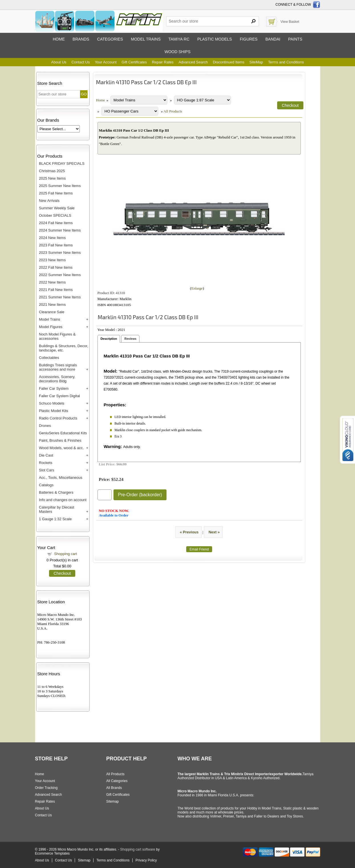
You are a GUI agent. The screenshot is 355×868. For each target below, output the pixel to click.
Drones (45, 426)
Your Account (106, 62)
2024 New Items (52, 238)
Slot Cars (47, 470)
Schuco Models (52, 403)
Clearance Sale (52, 312)
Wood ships (177, 52)
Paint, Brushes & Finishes (60, 440)
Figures (249, 39)
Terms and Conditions (286, 62)
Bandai (273, 39)
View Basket (290, 22)
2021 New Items (52, 305)
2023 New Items (52, 260)
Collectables (49, 358)
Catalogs (46, 485)
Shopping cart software (138, 849)
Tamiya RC (179, 39)
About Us (59, 62)
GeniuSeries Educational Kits (63, 433)
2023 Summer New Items (60, 253)
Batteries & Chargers (56, 492)
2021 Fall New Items (56, 290)
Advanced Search (193, 62)
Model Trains (50, 319)
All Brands (114, 788)
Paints (295, 39)
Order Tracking (46, 788)
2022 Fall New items (56, 267)
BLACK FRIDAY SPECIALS (62, 163)
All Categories (117, 781)
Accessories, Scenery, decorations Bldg (57, 379)
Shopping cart (66, 554)
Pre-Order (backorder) (140, 495)
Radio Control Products (58, 418)
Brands (81, 39)
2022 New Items (52, 282)
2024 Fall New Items (56, 223)
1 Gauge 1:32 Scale (55, 519)
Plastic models (215, 39)
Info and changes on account (63, 500)
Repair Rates (163, 62)
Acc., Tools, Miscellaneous (61, 478)
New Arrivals (49, 201)
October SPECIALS (55, 215)
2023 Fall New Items (56, 245)
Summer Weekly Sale (57, 208)
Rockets (46, 463)
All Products (173, 111)
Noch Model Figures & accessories (57, 336)
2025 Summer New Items (60, 186)
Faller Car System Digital (60, 396)
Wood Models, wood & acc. (61, 448)
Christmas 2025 (52, 171)
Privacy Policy (146, 860)
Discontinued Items (229, 62)
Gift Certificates (134, 62)
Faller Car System (54, 388)
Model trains (146, 39)
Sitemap (113, 801)
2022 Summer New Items (60, 275)
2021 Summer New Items (60, 297)
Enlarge (197, 288)
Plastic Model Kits (54, 411)
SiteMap (256, 62)
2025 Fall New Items (56, 193)
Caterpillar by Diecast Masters (57, 509)
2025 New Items (52, 178)
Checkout (62, 573)
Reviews (130, 339)
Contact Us (80, 62)
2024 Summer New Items (60, 230)
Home (59, 39)
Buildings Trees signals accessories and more (58, 367)
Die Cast (46, 455)
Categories (110, 39)
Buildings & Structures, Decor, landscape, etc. (64, 348)
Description (109, 339)
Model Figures (51, 327)
